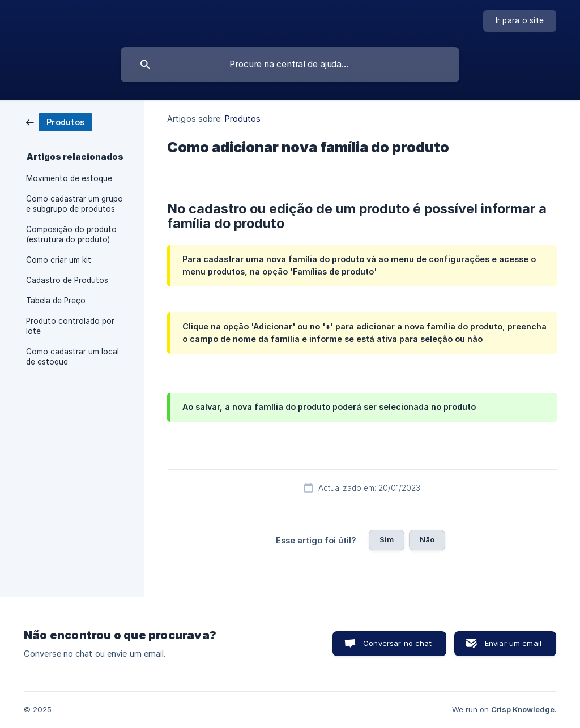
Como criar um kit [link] (59, 260)
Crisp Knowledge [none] (523, 709)
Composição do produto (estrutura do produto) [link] (71, 234)
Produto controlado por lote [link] (70, 326)
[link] (59, 121)
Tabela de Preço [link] (56, 301)
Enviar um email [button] (513, 643)
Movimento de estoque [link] (69, 178)
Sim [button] (387, 539)
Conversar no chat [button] (397, 643)
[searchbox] (290, 65)
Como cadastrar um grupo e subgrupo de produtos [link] (74, 204)
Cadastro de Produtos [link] (67, 280)
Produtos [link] (243, 119)
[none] (520, 21)
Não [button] (427, 539)
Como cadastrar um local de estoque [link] (72, 357)
